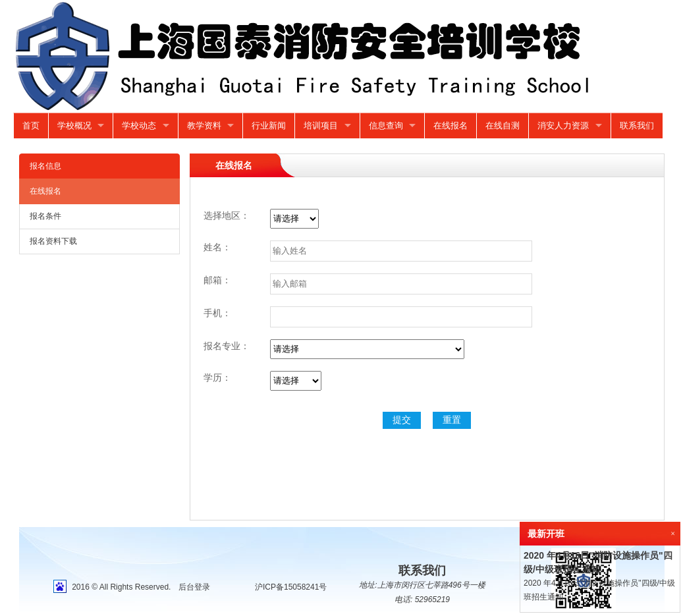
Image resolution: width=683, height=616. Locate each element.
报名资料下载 (53, 241)
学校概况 (74, 126)
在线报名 (451, 126)
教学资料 (204, 126)
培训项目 (321, 126)
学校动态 (139, 126)
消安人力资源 (563, 126)
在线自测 (503, 126)
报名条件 (45, 216)
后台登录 (194, 587)
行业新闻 (269, 126)
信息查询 (386, 126)
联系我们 (637, 126)
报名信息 (45, 166)
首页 (31, 126)
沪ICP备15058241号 (291, 587)
